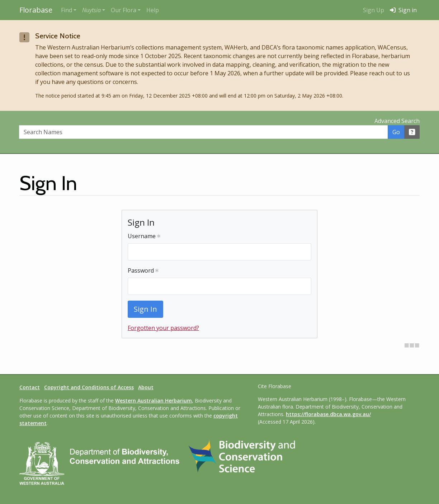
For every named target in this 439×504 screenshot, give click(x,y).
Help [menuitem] (153, 10)
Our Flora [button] (124, 10)
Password (143, 270)
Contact (30, 387)
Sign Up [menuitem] (374, 10)
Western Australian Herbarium (154, 401)
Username (144, 236)
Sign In (145, 309)
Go (396, 132)
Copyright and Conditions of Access (89, 387)
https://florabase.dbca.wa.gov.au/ (328, 414)
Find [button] (67, 10)
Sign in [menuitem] (403, 10)
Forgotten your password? (163, 328)
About (146, 387)
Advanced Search (397, 121)
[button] (94, 10)
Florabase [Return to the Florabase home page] (36, 10)
